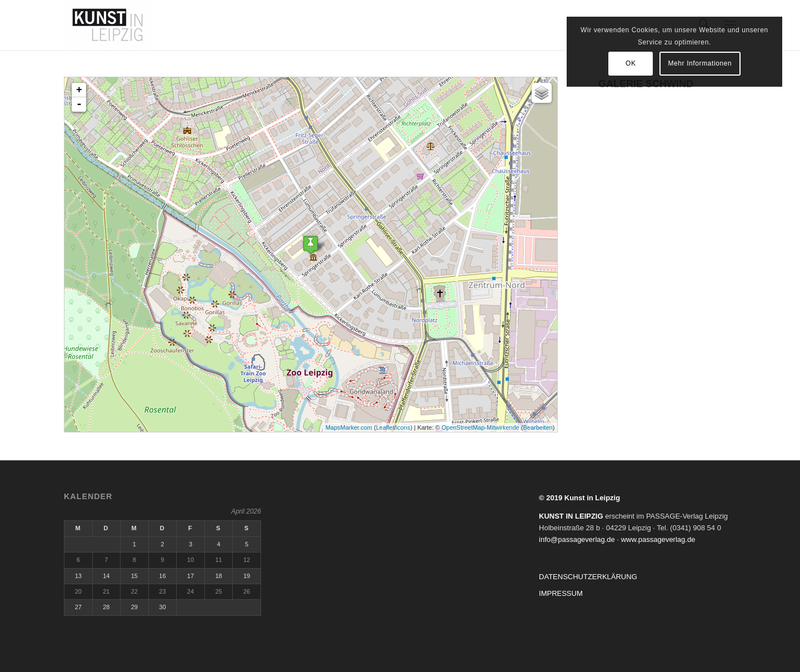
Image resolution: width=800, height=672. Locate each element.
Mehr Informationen (709, 63)
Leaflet (385, 427)
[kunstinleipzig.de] (108, 25)
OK (640, 63)
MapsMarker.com (349, 427)
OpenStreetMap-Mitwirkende (481, 427)
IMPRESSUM (561, 593)
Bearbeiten (537, 427)
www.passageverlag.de (658, 539)
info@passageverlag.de (577, 539)
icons (403, 427)
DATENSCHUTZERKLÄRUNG (588, 577)
